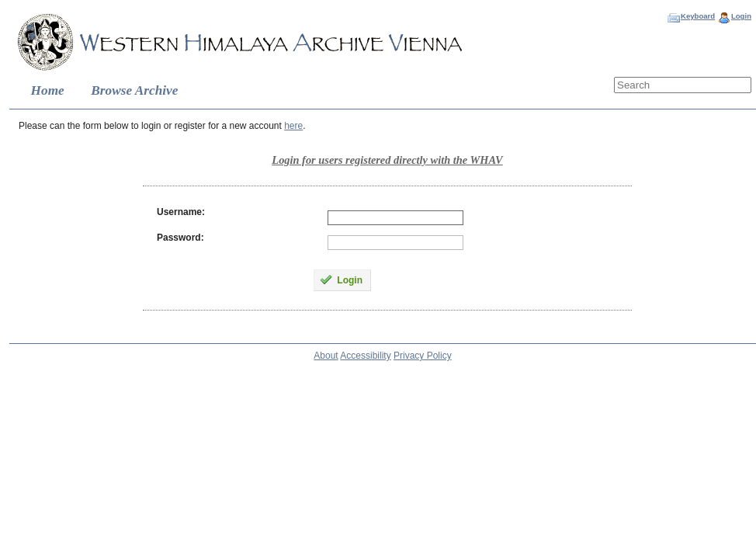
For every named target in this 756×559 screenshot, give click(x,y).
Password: (180, 238)
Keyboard (698, 16)
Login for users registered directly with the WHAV (387, 160)
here (293, 126)
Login (741, 16)
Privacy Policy (423, 356)
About (326, 356)
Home (48, 90)
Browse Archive (134, 90)
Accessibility (365, 356)
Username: (181, 212)
